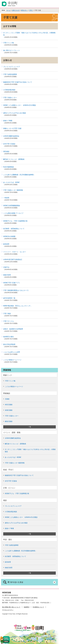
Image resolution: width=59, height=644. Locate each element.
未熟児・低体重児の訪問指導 (13, 329)
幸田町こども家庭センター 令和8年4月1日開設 (20, 105)
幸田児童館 (9, 405)
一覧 (30, 427)
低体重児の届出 (9, 337)
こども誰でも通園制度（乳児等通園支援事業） (19, 175)
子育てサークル (9, 321)
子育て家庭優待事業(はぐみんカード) (16, 290)
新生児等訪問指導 (9, 344)
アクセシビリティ (8, 610)
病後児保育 (7, 275)
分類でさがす (16, 10)
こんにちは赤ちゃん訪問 (12, 352)
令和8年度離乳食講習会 (11, 136)
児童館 (7, 399)
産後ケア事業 (8, 121)
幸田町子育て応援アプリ (12, 283)
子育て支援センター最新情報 (13, 190)
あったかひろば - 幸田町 (11, 182)
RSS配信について (38, 607)
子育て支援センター (10, 98)
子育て (31, 10)
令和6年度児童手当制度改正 (13, 259)
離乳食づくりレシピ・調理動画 (14, 159)
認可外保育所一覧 (9, 298)
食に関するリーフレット (12, 50)
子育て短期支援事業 (10, 74)
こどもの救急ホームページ (12, 360)
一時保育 (6, 198)
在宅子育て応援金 (9, 144)
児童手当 (6, 267)
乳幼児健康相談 (9, 167)
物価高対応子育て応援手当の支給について (18, 82)
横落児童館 (9, 421)
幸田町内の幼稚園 (9, 236)
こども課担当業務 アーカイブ (13, 213)
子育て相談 (7, 314)
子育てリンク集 (9, 43)
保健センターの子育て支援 (12, 128)
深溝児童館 (9, 410)
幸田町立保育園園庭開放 (12, 206)
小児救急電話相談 (9, 90)
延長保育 (6, 244)
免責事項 (27, 607)
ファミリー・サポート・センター (15, 252)
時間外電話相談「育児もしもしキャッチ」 (18, 306)
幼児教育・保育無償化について (14, 229)
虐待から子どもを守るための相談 (15, 113)
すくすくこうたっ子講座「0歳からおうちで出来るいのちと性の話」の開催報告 (29, 34)
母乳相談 (6, 151)
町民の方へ (24, 10)
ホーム (8, 10)
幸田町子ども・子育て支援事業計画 (15, 221)
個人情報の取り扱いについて (11, 607)
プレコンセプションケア (12, 67)
